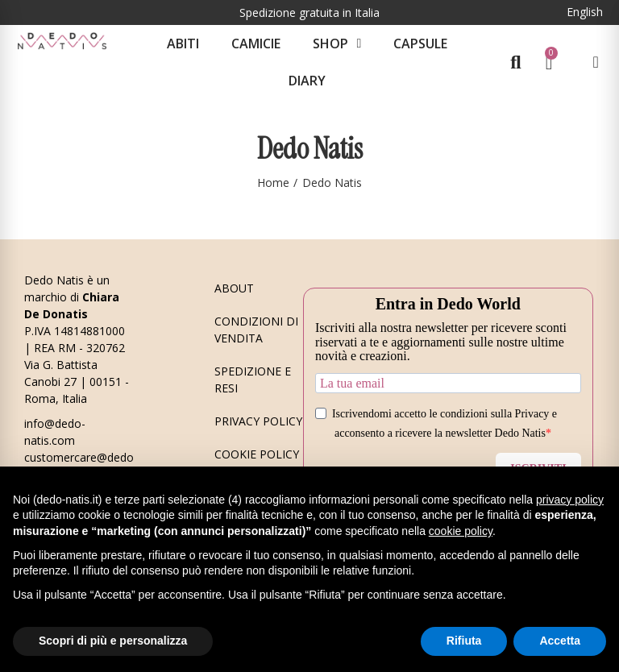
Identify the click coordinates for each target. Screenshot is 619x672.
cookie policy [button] (461, 531)
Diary (307, 81)
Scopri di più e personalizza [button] (113, 641)
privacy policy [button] (570, 500)
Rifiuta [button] (464, 641)
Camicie (256, 44)
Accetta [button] (560, 641)
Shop (337, 44)
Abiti (183, 44)
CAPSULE (420, 44)
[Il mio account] (595, 62)
